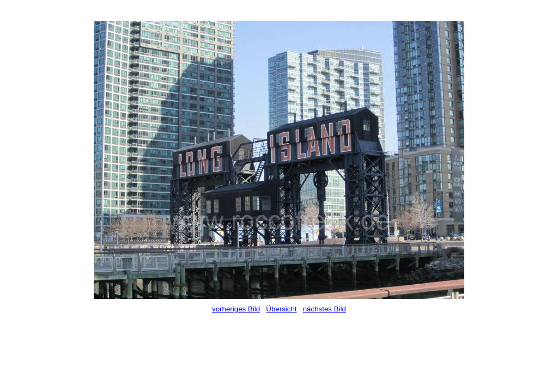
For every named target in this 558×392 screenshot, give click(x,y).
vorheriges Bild (236, 309)
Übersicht (281, 309)
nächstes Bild (325, 309)
